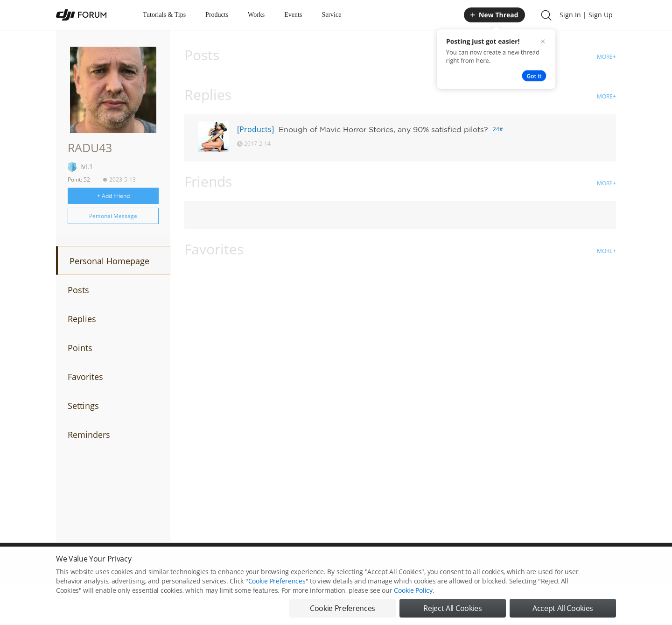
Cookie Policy (413, 598)
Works (256, 15)
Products (217, 15)
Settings (83, 406)
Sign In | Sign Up (586, 15)
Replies (82, 319)
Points (80, 348)
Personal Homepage (109, 261)
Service (331, 15)
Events (293, 15)
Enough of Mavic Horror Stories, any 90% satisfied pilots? (383, 129)
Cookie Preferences (277, 589)
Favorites (85, 377)
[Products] (255, 129)
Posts (78, 290)
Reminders (89, 435)
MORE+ (606, 57)
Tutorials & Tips (164, 15)
